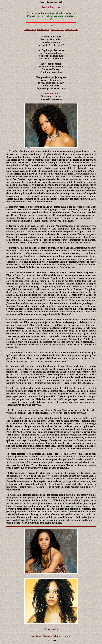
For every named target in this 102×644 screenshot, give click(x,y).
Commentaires (51, 629)
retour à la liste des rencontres (59, 636)
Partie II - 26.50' (43, 30)
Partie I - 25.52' (30, 30)
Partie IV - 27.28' (71, 30)
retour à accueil (37, 636)
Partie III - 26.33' (57, 30)
